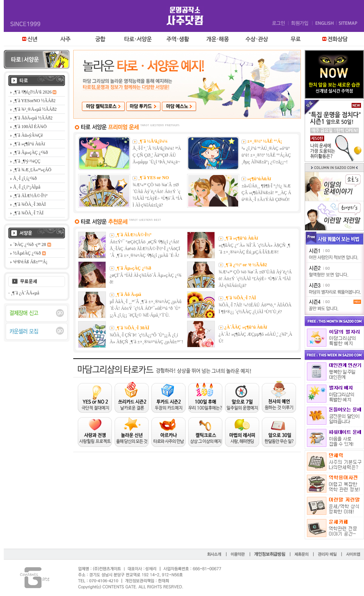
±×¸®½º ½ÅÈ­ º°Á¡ (264, 141)
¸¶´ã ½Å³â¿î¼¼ (153, 141)
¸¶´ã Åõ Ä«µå (128, 294)
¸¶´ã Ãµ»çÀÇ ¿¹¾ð (133, 268)
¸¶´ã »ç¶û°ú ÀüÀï (241, 238)
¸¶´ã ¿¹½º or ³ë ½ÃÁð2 (245, 265)
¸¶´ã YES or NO (153, 178)
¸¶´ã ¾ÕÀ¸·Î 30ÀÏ (132, 328)
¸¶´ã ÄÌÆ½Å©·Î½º (133, 235)
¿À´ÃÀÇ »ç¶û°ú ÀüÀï (246, 327)
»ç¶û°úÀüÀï (259, 179)
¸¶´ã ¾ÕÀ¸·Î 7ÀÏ (240, 298)
